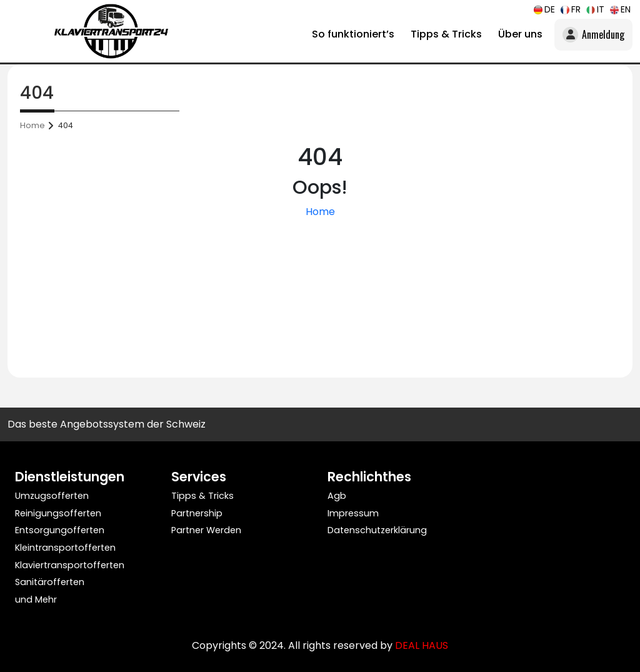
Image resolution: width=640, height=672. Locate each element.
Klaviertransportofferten (70, 565)
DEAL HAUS (422, 645)
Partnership (197, 513)
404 (66, 125)
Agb (337, 496)
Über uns (520, 34)
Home (32, 125)
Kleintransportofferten (65, 548)
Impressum (353, 513)
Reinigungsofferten (58, 513)
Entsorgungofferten (60, 530)
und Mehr (36, 599)
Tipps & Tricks (446, 34)
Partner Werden (206, 530)
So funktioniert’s (353, 34)
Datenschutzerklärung (377, 530)
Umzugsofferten (52, 496)
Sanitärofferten (50, 582)
